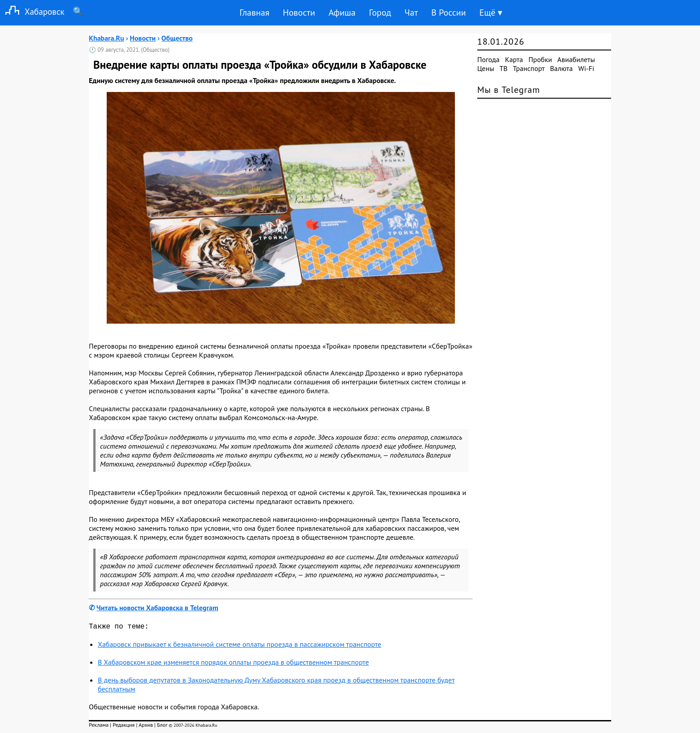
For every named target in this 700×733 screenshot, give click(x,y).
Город (380, 12)
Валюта (561, 68)
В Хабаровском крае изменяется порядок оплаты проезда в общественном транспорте (233, 664)
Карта (514, 59)
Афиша (342, 12)
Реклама (99, 727)
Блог (162, 727)
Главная (254, 12)
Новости (299, 12)
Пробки (540, 59)
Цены (486, 68)
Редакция (123, 727)
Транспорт (529, 68)
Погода (488, 59)
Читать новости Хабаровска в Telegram (157, 608)
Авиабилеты (576, 59)
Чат (411, 12)
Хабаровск (32, 11)
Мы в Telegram (509, 90)
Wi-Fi (586, 68)
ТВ (504, 68)
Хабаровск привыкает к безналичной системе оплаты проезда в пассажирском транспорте (240, 646)
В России (449, 12)
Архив (146, 727)
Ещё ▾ (491, 12)
